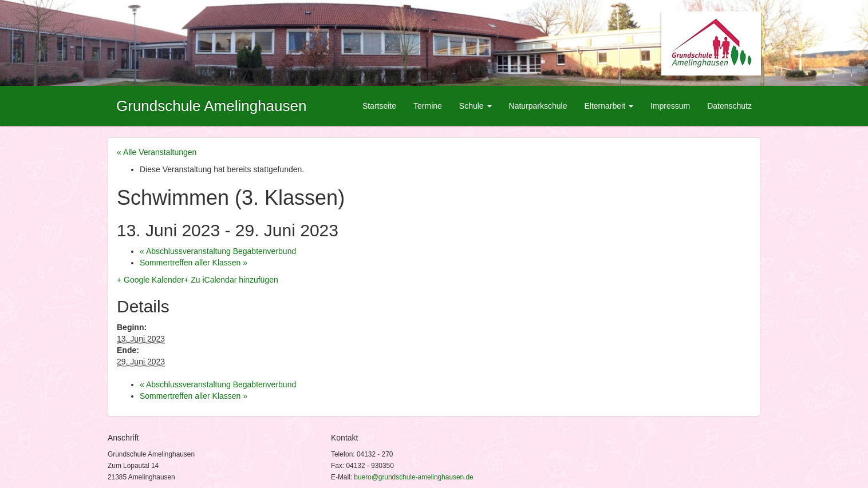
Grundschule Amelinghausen (211, 106)
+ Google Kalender (150, 280)
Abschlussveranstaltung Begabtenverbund (218, 251)
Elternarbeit (608, 106)
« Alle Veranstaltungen (157, 152)
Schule (476, 106)
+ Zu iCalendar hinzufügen (231, 280)
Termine (428, 106)
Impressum (670, 106)
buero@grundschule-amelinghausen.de (413, 477)
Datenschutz (729, 106)
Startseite (379, 106)
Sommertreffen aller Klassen (194, 263)
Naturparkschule (538, 106)
